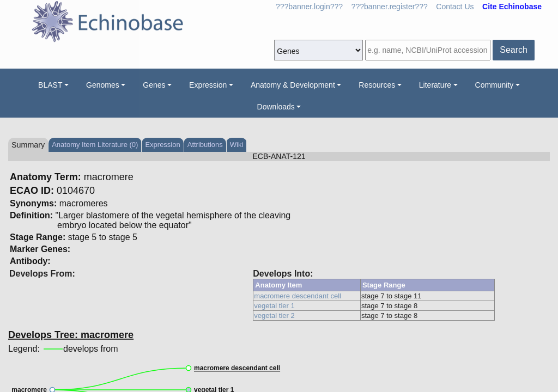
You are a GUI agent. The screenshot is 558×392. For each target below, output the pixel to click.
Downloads (276, 107)
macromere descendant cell (298, 296)
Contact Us (455, 7)
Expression (208, 85)
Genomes (103, 85)
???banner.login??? (309, 7)
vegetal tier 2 (274, 316)
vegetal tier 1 (274, 306)
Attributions (205, 145)
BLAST (50, 85)
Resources (377, 85)
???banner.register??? (390, 7)
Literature (435, 85)
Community (495, 85)
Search (514, 50)
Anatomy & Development (293, 85)
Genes (154, 85)
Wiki (237, 145)
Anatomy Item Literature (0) (95, 145)
